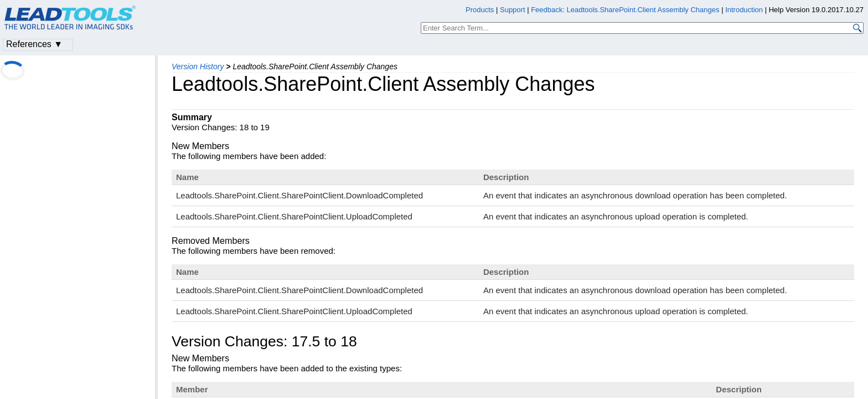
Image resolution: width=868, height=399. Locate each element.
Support (513, 10)
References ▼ (34, 44)
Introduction (744, 10)
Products (480, 10)
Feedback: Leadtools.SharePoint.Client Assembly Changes (625, 10)
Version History (198, 66)
